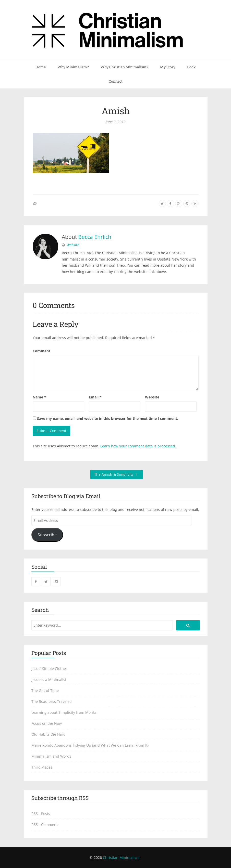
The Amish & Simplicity (117, 474)
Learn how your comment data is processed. (138, 446)
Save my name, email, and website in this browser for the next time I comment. (108, 418)
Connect (116, 81)
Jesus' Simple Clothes (50, 669)
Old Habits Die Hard (48, 734)
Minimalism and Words (51, 756)
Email (95, 397)
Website (73, 245)
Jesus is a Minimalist (49, 679)
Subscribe (47, 535)
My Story (168, 67)
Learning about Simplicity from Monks (64, 712)
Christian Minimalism (121, 857)
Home (41, 67)
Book (191, 67)
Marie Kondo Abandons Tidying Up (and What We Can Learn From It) (90, 745)
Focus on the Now (47, 723)
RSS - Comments (45, 825)
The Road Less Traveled (52, 701)
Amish (116, 111)
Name (39, 397)
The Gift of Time (45, 690)
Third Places (42, 767)
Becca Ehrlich (95, 237)
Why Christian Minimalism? (124, 67)
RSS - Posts (41, 814)
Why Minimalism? (73, 67)
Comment (41, 351)
